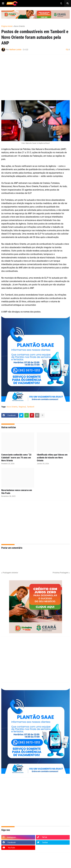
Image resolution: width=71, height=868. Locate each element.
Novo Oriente (19, 26)
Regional (22, 407)
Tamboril (31, 407)
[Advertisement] (33, 76)
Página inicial (7, 26)
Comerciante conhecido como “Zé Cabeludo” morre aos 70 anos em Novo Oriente (16, 458)
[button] (3, 3)
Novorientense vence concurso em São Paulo (17, 492)
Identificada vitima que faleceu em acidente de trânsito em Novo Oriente (52, 458)
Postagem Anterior (10, 573)
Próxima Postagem (60, 573)
